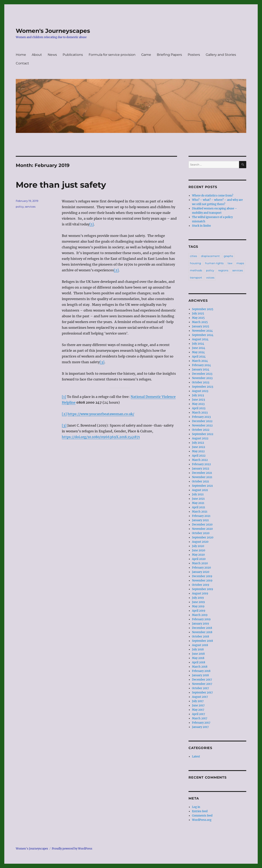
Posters (194, 55)
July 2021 (198, 494)
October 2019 (201, 585)
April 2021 (199, 507)
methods (196, 270)
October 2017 (200, 688)
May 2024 (198, 352)
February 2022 (201, 464)
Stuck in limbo (201, 226)
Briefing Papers (169, 55)
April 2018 (199, 662)
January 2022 (201, 469)
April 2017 (199, 714)
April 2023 (199, 408)
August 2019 (200, 593)
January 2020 (201, 572)
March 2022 (200, 460)
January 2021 (200, 520)
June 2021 (198, 499)
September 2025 (203, 309)
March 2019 (200, 615)
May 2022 (198, 451)
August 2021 (200, 490)
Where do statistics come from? (213, 196)
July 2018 (198, 649)
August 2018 (200, 645)
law (230, 263)
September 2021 (202, 486)
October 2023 (201, 382)
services (30, 207)
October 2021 (200, 481)
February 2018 (201, 671)
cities (193, 256)
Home (21, 55)
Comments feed (202, 816)
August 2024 (200, 339)
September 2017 (202, 693)
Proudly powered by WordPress (72, 849)
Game (146, 55)
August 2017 (200, 697)
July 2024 (198, 344)
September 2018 (202, 641)
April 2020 (199, 559)
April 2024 (199, 357)
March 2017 (200, 718)
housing (195, 263)
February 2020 (201, 568)
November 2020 (202, 529)
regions (223, 270)
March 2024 (200, 361)
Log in (196, 807)
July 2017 (198, 701)
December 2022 (202, 421)
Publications (73, 55)
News (52, 55)
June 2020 (199, 550)
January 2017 (200, 727)
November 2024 (202, 331)
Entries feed (200, 811)
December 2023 (202, 374)
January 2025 (201, 326)
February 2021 (201, 516)
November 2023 (202, 378)
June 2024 (199, 348)
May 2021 (198, 503)
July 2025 (198, 314)
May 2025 (198, 318)
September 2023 (203, 387)
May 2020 (198, 555)
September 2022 (203, 434)
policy (20, 207)
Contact (22, 63)
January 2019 (200, 624)
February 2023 (201, 417)
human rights (214, 263)
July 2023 (198, 395)
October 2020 (201, 533)
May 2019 (198, 606)
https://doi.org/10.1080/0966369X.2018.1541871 (101, 437)
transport (196, 278)
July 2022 (198, 443)
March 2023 (200, 413)
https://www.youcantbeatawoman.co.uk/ (101, 414)
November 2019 (202, 581)
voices (210, 278)
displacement (210, 256)
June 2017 (198, 705)
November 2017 (202, 684)
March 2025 (200, 322)
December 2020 (202, 525)
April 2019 (199, 611)
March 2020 (200, 563)
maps (240, 263)
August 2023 (200, 391)
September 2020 (203, 537)
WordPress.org (202, 820)
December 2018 (202, 628)
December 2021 (202, 473)
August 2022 (200, 438)
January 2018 (200, 675)
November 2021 (202, 477)
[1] (92, 224)
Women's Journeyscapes (53, 31)
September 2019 (203, 589)
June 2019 (198, 602)
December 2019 (202, 576)
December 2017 (202, 680)
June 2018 (198, 654)
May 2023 (198, 404)
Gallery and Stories (221, 55)
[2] (116, 270)
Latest (196, 757)
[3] (102, 362)
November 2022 (202, 425)
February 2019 (201, 619)
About (37, 55)
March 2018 (200, 667)
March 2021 (200, 512)
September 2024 (203, 335)
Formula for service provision (112, 55)
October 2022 (201, 430)
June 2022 (199, 447)
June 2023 (198, 400)
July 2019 (198, 598)
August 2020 (200, 542)
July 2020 (198, 546)
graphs (228, 256)
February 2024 (201, 365)
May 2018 (198, 658)
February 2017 (201, 723)
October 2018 (200, 637)
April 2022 (199, 456)
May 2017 (198, 710)
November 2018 (202, 632)
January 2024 (201, 369)
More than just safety (61, 185)
